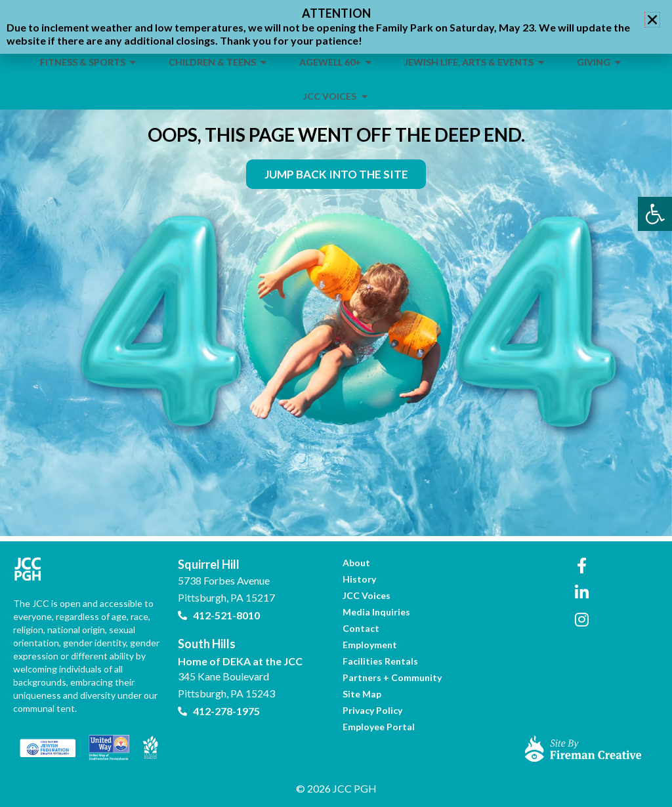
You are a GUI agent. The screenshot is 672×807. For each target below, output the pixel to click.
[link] (655, 214)
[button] (652, 20)
